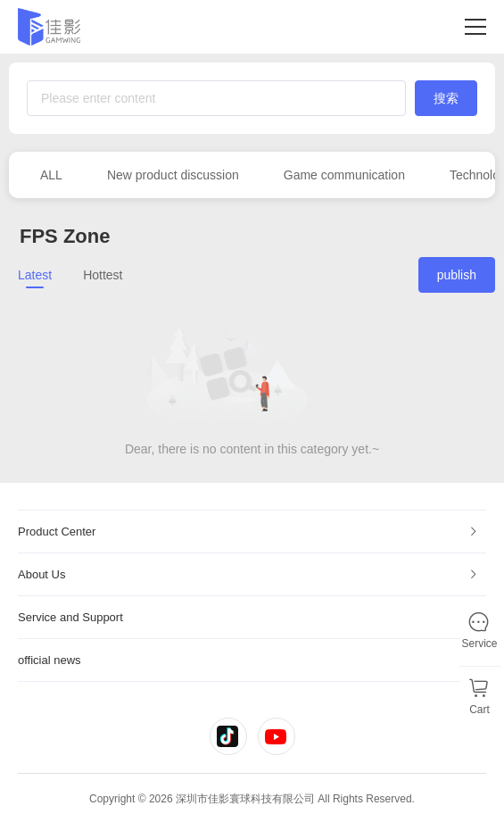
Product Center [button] (248, 532)
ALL (51, 175)
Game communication (344, 175)
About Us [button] (248, 574)
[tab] (252, 532)
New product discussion (173, 175)
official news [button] (248, 660)
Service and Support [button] (248, 617)
